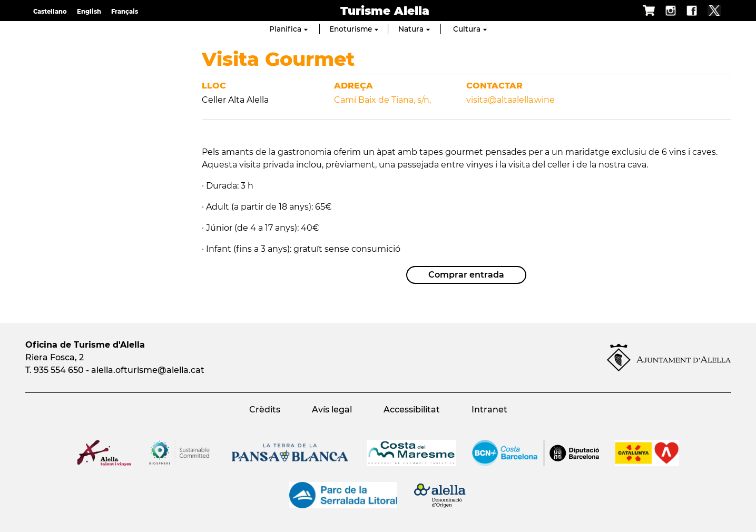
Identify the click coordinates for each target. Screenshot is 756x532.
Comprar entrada (466, 275)
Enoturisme (354, 29)
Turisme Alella (385, 11)
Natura (414, 29)
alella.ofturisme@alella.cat (148, 370)
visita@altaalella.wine (510, 100)
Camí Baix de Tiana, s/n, (382, 100)
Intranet (489, 410)
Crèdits (265, 410)
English (89, 12)
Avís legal (332, 410)
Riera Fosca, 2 (55, 357)
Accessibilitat (412, 410)
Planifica (288, 29)
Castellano (50, 12)
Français (125, 12)
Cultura (470, 29)
